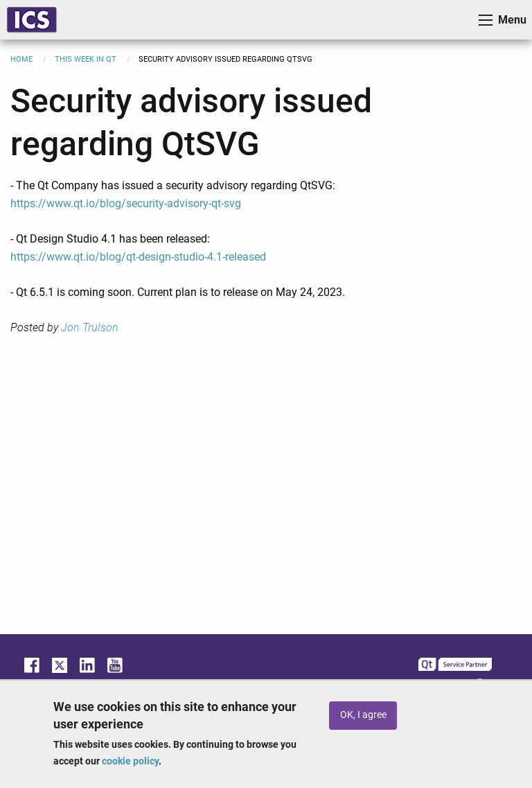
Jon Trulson (90, 327)
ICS (32, 20)
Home (21, 59)
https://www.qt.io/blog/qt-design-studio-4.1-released (138, 257)
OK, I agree (363, 715)
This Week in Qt (86, 59)
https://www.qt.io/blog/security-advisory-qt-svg (126, 203)
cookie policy (130, 761)
